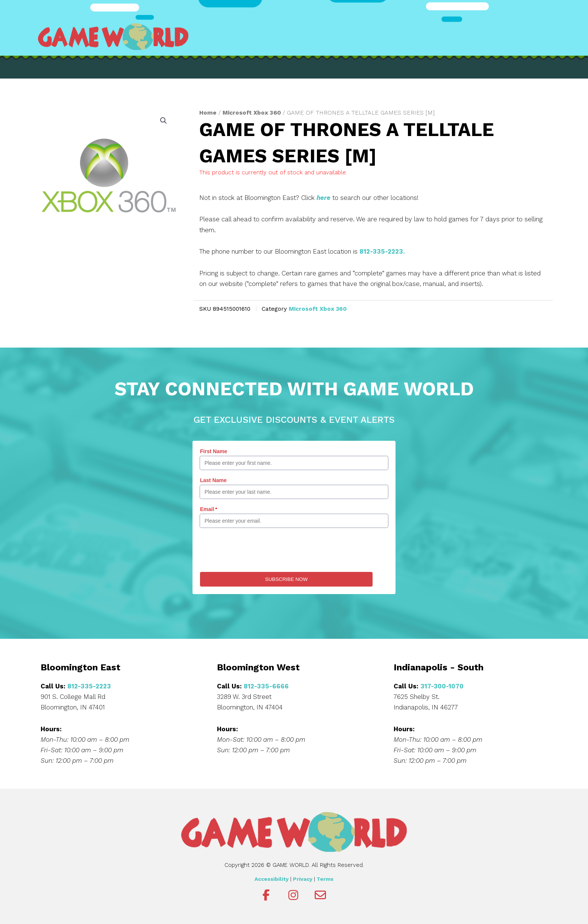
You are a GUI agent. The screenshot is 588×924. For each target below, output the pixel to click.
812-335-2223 (89, 686)
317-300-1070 (442, 686)
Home (208, 113)
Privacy (303, 879)
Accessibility (272, 879)
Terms (325, 879)
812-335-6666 (266, 686)
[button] (164, 121)
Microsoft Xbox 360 (252, 113)
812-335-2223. (382, 251)
